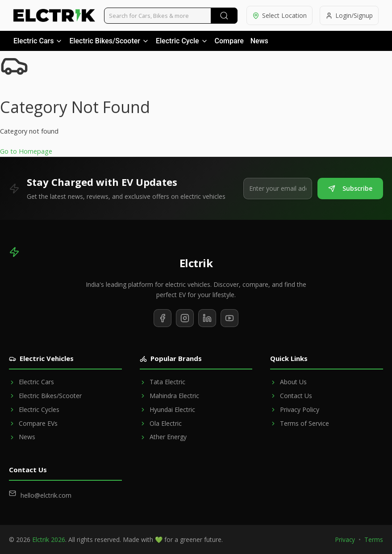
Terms (374, 539)
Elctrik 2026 (49, 539)
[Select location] (279, 15)
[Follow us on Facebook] (163, 318)
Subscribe (350, 188)
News (259, 41)
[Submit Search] (224, 16)
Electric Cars (38, 41)
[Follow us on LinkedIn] (207, 318)
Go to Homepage (26, 151)
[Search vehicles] (171, 16)
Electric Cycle (182, 41)
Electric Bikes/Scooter (109, 41)
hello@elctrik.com (46, 495)
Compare (229, 41)
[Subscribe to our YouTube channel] (229, 318)
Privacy (345, 539)
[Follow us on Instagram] (185, 318)
